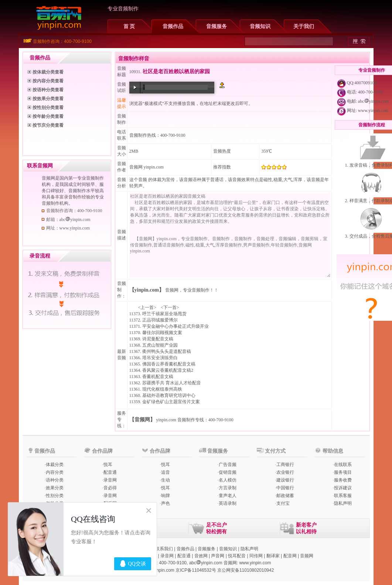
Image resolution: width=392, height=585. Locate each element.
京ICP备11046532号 (196, 570)
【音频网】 (142, 420)
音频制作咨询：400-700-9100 (62, 41)
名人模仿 (228, 480)
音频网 (136, 167)
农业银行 (285, 472)
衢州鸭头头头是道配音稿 (167, 351)
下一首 (170, 307)
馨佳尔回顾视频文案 (162, 333)
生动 (166, 480)
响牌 (166, 496)
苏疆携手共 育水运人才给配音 (172, 383)
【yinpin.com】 (147, 290)
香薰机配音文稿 (158, 377)
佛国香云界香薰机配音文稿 (169, 364)
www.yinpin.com (373, 110)
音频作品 (173, 26)
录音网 (110, 480)
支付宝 (283, 503)
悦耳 (108, 465)
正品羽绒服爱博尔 (160, 320)
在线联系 (343, 465)
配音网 (290, 556)
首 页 (129, 26)
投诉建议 (343, 488)
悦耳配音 (237, 556)
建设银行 (285, 480)
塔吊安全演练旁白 (160, 358)
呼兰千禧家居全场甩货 (164, 314)
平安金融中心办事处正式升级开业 (175, 326)
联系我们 (164, 549)
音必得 (110, 488)
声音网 (218, 556)
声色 (166, 503)
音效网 (201, 556)
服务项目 (343, 472)
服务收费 (343, 480)
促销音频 (228, 472)
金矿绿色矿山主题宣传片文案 (171, 402)
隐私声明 (343, 503)
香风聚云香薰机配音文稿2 (168, 370)
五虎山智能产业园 (160, 345)
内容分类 (55, 472)
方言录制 (228, 488)
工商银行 (285, 465)
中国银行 (285, 488)
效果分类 (55, 488)
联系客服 (343, 496)
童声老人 (228, 496)
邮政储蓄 (285, 496)
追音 (166, 472)
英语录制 (228, 503)
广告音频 (228, 465)
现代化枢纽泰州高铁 (162, 389)
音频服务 (217, 26)
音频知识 (260, 26)
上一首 (147, 307)
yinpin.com (166, 420)
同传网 (256, 556)
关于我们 (304, 26)
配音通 (110, 472)
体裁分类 (55, 465)
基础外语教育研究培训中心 (169, 395)
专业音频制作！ (198, 290)
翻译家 (273, 556)
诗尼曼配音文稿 (158, 339)
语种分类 (55, 480)
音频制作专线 (191, 420)
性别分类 (55, 496)
